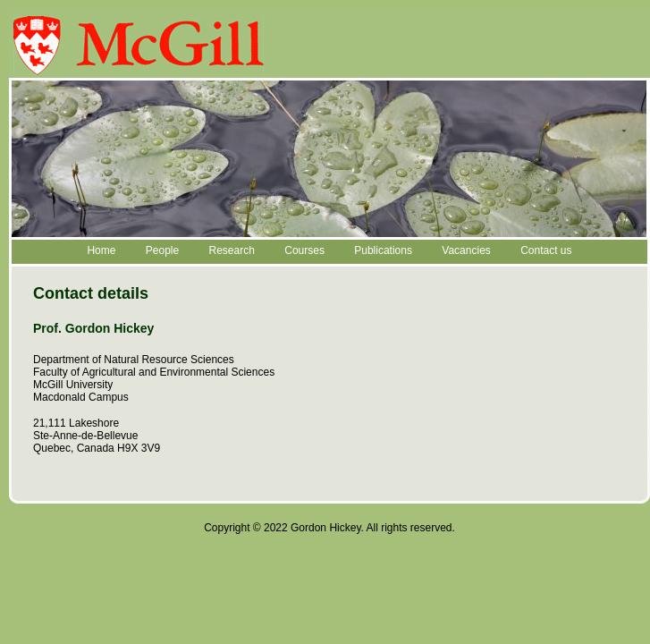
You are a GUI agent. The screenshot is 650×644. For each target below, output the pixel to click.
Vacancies (466, 250)
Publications (383, 250)
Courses (304, 250)
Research (232, 250)
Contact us (546, 250)
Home (101, 250)
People (162, 250)
